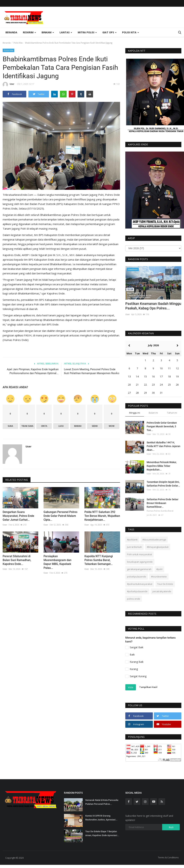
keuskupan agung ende (140, 562)
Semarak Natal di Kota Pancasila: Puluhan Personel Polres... (102, 802)
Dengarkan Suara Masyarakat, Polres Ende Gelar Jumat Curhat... (18, 516)
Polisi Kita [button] (131, 32)
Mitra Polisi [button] (87, 32)
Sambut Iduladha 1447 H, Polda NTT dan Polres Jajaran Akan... (163, 446)
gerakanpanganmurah (139, 569)
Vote (131, 687)
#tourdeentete (159, 577)
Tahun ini (172, 413)
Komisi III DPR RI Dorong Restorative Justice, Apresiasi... (101, 818)
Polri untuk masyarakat (139, 554)
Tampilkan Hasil (148, 687)
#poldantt (132, 540)
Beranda (11, 32)
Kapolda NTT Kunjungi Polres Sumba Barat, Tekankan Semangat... (99, 560)
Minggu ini (135, 413)
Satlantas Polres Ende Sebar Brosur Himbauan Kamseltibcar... (162, 503)
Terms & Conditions (168, 857)
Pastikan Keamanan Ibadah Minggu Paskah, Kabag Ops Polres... (153, 306)
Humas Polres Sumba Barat (160, 511)
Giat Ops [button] (109, 32)
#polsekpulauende (137, 591)
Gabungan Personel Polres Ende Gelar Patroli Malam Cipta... (60, 516)
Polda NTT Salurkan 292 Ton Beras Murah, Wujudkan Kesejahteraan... (102, 516)
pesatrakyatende (162, 591)
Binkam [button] (48, 32)
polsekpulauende (137, 577)
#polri (159, 569)
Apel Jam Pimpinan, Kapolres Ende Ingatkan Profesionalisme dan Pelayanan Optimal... (33, 371)
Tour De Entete (165, 584)
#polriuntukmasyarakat (140, 584)
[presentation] (168, 272)
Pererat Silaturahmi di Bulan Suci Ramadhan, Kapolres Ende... (17, 560)
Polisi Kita (18, 43)
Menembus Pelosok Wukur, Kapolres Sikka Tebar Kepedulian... (162, 466)
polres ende (134, 599)
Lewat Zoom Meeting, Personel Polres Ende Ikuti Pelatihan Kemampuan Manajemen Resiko (92, 371)
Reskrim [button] (29, 32)
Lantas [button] (66, 32)
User (8, 85)
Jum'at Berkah (134, 547)
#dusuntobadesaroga (154, 540)
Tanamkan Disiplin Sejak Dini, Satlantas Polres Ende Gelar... (163, 484)
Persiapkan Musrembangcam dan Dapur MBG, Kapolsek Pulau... (57, 562)
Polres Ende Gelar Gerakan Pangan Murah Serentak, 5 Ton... (162, 426)
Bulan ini (153, 413)
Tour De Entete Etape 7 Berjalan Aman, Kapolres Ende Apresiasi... (102, 833)
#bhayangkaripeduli (158, 547)
